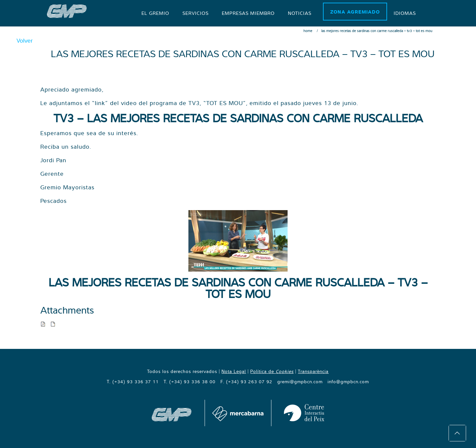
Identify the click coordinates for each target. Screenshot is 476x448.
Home (308, 31)
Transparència (313, 371)
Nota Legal (234, 371)
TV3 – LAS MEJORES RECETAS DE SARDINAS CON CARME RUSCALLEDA (238, 118)
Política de (272, 371)
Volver (25, 40)
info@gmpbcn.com (348, 382)
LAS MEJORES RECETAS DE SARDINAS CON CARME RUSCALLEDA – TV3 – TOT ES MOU (238, 288)
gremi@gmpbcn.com (300, 382)
